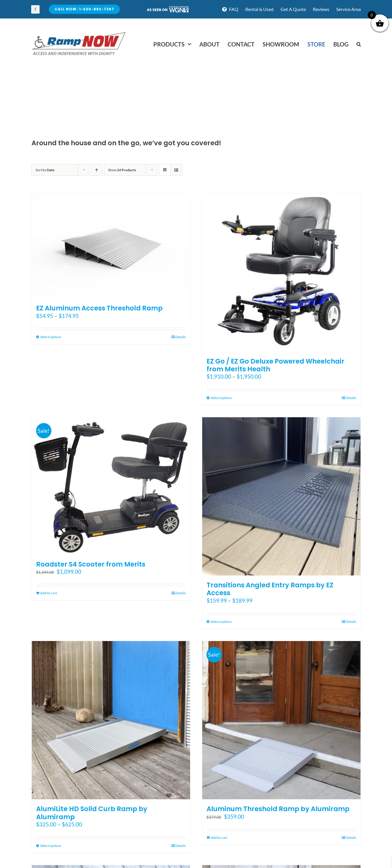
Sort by (45, 170)
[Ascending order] (97, 170)
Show (122, 170)
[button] (359, 44)
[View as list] (176, 170)
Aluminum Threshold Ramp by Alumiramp (278, 809)
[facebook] (35, 9)
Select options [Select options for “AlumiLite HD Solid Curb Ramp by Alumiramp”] (51, 846)
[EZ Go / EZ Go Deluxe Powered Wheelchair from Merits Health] (281, 273)
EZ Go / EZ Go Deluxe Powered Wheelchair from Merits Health (275, 365)
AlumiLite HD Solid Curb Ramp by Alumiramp (92, 813)
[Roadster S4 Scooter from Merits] (111, 486)
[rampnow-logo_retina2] (79, 33)
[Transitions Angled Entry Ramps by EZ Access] (281, 496)
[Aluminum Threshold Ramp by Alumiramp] (281, 720)
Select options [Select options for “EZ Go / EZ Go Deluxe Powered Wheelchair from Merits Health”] (221, 398)
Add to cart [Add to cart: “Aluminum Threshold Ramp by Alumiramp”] (219, 838)
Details (181, 337)
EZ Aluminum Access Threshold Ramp (99, 308)
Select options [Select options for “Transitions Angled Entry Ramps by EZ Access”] (221, 622)
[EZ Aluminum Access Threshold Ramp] (111, 246)
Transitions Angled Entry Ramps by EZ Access (270, 589)
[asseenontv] (168, 8)
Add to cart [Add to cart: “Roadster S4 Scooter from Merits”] (49, 593)
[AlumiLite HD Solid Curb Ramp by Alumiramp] (111, 720)
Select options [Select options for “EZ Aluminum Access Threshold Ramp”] (51, 337)
